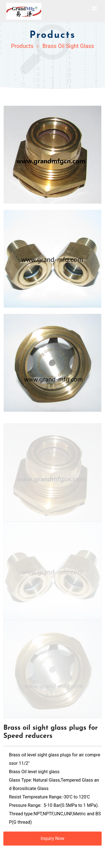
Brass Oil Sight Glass (68, 46)
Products (22, 46)
